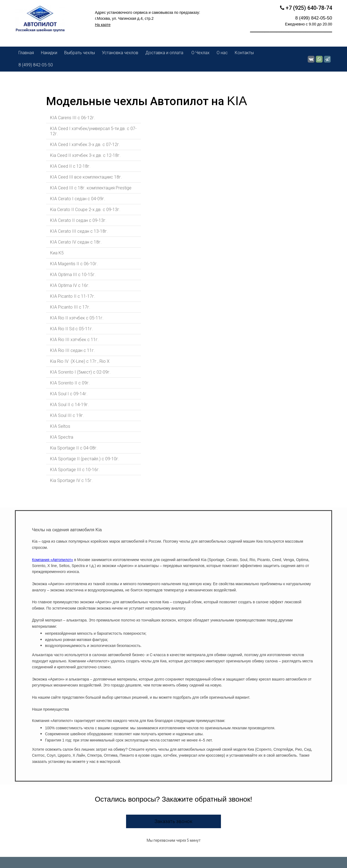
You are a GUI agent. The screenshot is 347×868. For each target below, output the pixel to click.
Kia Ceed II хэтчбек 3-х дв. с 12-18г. (85, 155)
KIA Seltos (60, 426)
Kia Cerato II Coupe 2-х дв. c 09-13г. (85, 210)
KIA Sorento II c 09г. (70, 383)
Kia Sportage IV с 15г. (71, 480)
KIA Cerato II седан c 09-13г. (78, 220)
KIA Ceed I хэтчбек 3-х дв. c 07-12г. (85, 145)
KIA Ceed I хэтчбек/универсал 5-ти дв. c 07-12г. (93, 131)
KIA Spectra (62, 437)
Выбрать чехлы (80, 53)
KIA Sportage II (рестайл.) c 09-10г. (85, 459)
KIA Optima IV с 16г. (70, 285)
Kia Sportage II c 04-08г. (74, 448)
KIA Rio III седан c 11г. (73, 350)
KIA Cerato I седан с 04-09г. (78, 199)
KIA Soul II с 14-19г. (70, 405)
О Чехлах (200, 53)
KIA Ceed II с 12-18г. (70, 166)
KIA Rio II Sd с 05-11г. (72, 329)
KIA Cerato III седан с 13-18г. (79, 231)
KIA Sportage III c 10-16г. (75, 470)
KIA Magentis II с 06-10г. (74, 264)
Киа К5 (57, 253)
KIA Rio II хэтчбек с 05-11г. (77, 318)
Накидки (49, 53)
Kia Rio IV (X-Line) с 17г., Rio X (80, 361)
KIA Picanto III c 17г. (70, 307)
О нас (222, 53)
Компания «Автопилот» (53, 560)
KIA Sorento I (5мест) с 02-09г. (80, 372)
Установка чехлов (120, 53)
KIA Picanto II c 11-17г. (73, 296)
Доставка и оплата (165, 53)
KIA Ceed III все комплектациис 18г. (87, 177)
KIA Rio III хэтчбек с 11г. (74, 340)
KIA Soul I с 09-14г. (69, 394)
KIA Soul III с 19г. (67, 415)
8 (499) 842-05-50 (36, 65)
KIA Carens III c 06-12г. (73, 118)
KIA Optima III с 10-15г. (73, 275)
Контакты (244, 53)
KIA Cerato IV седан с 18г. (76, 242)
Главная (26, 53)
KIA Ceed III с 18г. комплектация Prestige (91, 188)
